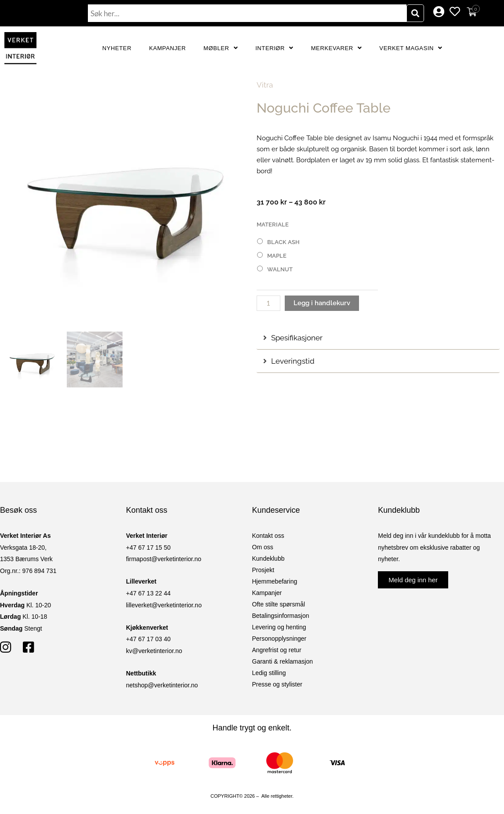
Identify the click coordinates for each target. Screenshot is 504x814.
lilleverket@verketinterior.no (164, 605)
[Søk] (415, 13)
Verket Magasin (411, 48)
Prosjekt (263, 570)
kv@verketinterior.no (154, 651)
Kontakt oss (268, 536)
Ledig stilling (269, 673)
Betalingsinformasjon (281, 616)
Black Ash (283, 242)
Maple (277, 256)
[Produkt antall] (268, 303)
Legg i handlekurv (322, 303)
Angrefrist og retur (277, 650)
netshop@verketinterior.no (162, 685)
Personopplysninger (279, 639)
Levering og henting (279, 627)
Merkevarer (337, 48)
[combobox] (247, 13)
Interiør (274, 48)
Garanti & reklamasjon (283, 661)
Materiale (273, 224)
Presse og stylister (277, 684)
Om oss (263, 547)
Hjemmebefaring (275, 581)
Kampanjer (167, 48)
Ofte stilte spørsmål (279, 604)
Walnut (280, 269)
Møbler (221, 48)
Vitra (265, 85)
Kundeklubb (268, 558)
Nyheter (117, 48)
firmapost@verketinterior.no (164, 559)
